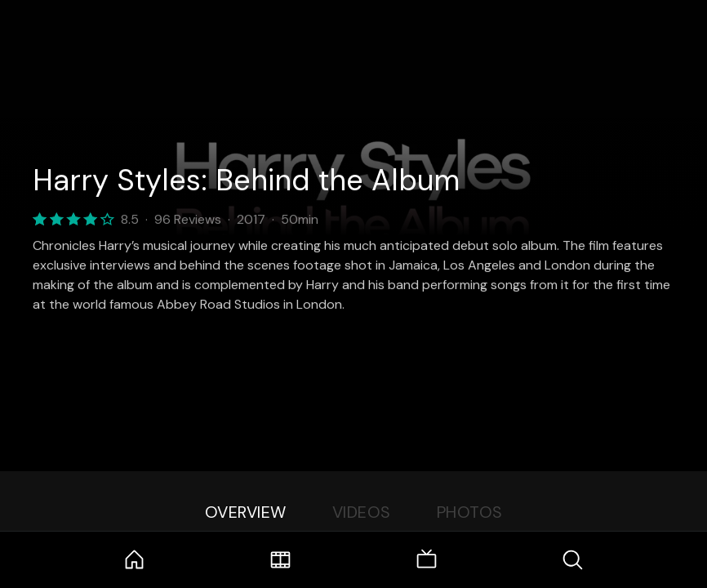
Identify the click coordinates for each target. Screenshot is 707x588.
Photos (470, 512)
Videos (362, 512)
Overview (246, 512)
